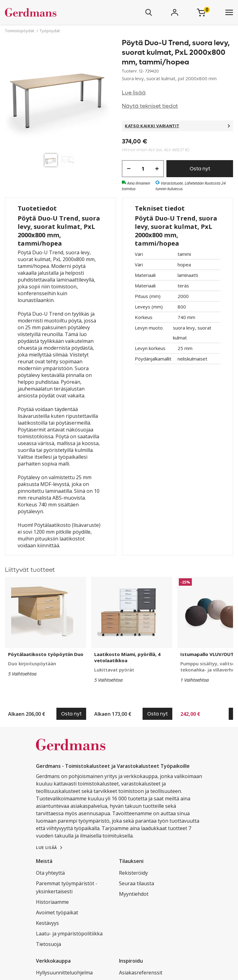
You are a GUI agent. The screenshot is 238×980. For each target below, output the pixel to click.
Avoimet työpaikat (57, 912)
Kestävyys (47, 923)
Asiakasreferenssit (141, 973)
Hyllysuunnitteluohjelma (64, 973)
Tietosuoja (48, 944)
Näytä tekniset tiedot (150, 106)
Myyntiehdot (134, 894)
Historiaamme (52, 902)
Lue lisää (134, 93)
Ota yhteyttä (50, 873)
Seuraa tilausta (137, 883)
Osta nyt (200, 169)
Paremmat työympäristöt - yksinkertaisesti (67, 887)
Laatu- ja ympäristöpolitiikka (69, 934)
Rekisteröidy (133, 873)
